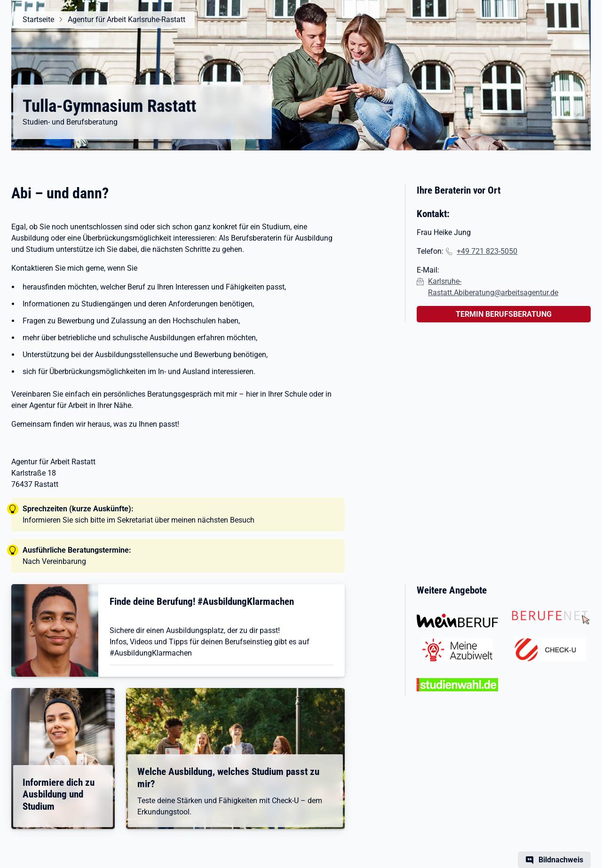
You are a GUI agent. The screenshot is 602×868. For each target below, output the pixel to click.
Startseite (38, 20)
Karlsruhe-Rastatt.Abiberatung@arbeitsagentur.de (493, 287)
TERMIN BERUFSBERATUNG (504, 314)
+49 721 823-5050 (487, 251)
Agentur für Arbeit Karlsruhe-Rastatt (127, 20)
